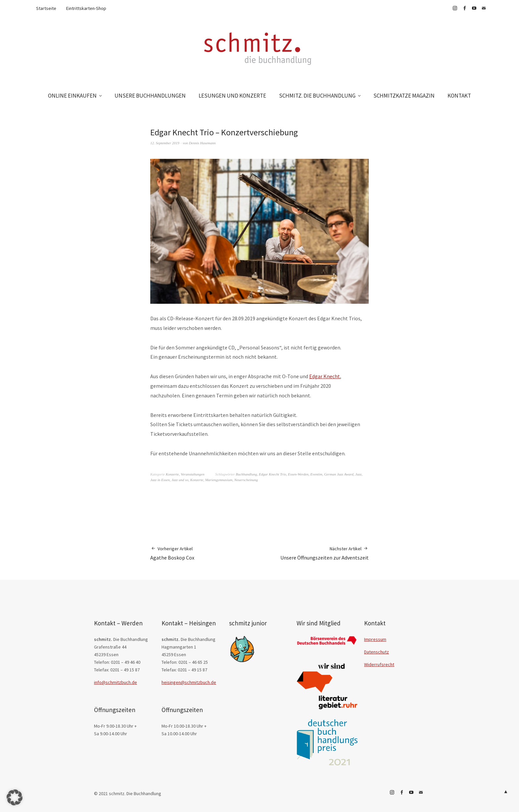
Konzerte (172, 474)
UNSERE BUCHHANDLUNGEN (150, 96)
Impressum (375, 639)
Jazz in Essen (160, 480)
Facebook (464, 8)
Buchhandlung (246, 474)
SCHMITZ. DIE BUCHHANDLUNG (317, 96)
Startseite (46, 8)
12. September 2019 (165, 143)
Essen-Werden (298, 474)
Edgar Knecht (325, 376)
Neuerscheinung (246, 480)
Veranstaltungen (193, 474)
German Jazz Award (339, 474)
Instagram (455, 8)
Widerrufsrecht (379, 664)
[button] (15, 797)
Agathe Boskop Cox (172, 553)
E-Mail (484, 8)
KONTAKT (459, 96)
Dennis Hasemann (202, 143)
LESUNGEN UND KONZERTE (232, 96)
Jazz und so (180, 480)
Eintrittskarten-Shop (86, 8)
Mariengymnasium (219, 480)
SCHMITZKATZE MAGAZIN (404, 96)
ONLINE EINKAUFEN (72, 96)
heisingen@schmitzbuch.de (189, 682)
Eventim (316, 474)
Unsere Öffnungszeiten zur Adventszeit (325, 553)
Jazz (358, 474)
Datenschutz (377, 652)
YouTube (474, 8)
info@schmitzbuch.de (116, 682)
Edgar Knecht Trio (273, 474)
